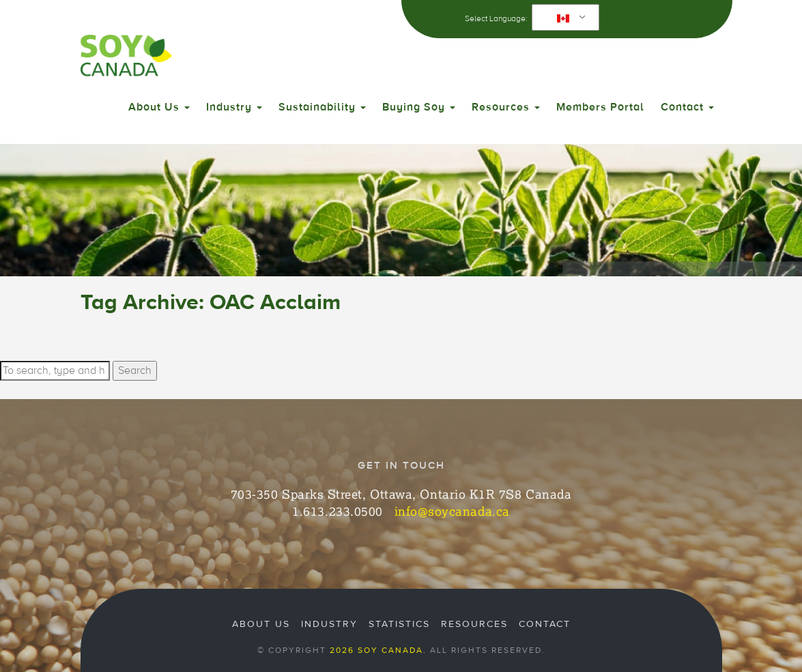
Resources (506, 107)
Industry (234, 107)
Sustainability (322, 107)
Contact (687, 107)
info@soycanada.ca (452, 511)
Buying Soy (419, 107)
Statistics (399, 624)
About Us (159, 107)
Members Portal (600, 107)
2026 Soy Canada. (378, 650)
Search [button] (135, 370)
